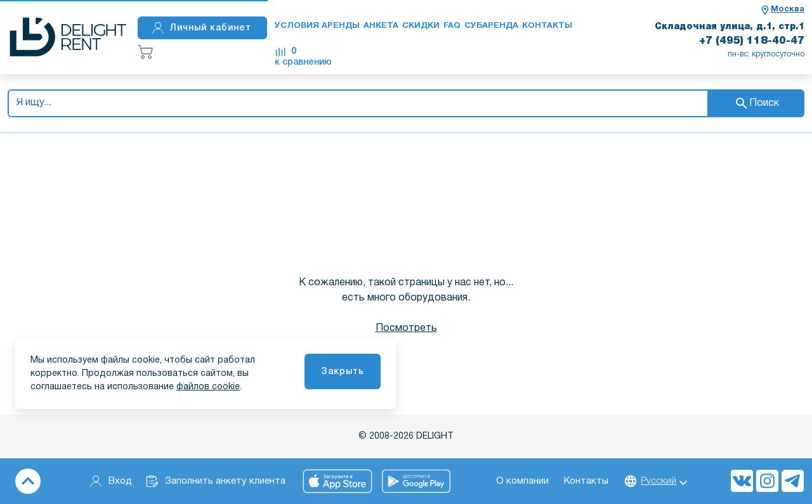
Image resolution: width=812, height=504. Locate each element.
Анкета (381, 26)
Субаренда (491, 26)
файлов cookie (208, 387)
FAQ (452, 26)
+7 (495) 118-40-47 (752, 41)
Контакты (547, 26)
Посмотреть (406, 328)
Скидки (421, 26)
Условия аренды (317, 26)
